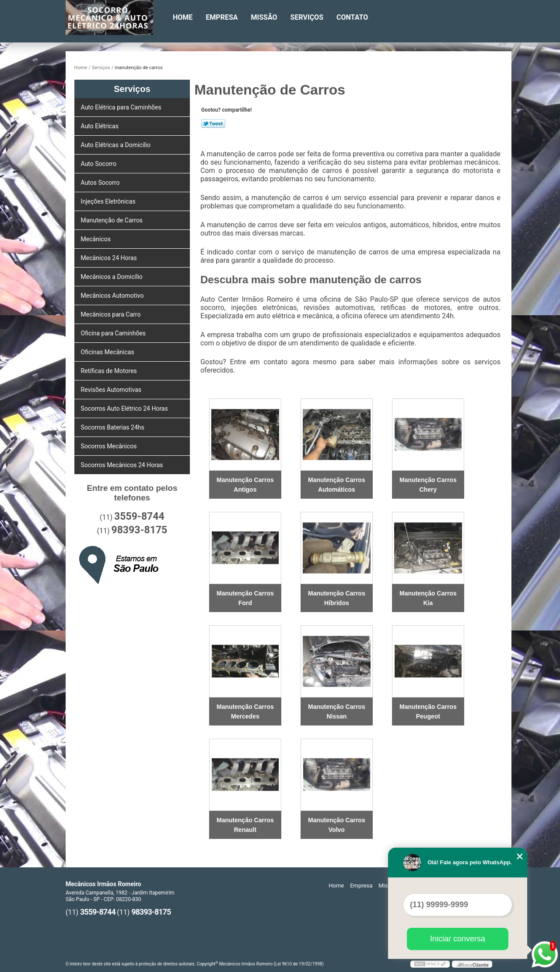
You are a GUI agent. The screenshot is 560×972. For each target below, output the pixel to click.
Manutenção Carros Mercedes (245, 711)
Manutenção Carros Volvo (337, 825)
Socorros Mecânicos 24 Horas (123, 465)
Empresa (222, 17)
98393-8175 (139, 530)
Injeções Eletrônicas (109, 201)
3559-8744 (139, 516)
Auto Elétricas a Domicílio (117, 145)
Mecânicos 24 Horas (110, 258)
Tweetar (213, 123)
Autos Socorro (101, 183)
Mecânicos (97, 239)
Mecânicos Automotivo (113, 296)
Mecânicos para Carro (112, 314)
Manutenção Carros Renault (245, 825)
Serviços (307, 17)
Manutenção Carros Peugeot (428, 711)
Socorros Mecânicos (110, 446)
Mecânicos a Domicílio (113, 277)
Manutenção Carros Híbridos (337, 598)
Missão (264, 17)
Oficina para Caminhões (114, 333)
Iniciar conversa (458, 939)
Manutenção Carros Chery (428, 485)
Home (183, 17)
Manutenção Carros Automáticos (337, 485)
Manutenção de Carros (113, 220)
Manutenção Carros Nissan (337, 711)
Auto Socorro (100, 164)
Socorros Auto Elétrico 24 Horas (125, 409)
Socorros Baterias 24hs (114, 427)
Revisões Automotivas (112, 390)
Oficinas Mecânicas (108, 352)
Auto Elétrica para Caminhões (122, 107)
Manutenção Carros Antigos (245, 485)
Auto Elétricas (101, 126)
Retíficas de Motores (110, 371)
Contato (352, 17)
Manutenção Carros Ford (245, 598)
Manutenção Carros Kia (428, 598)
